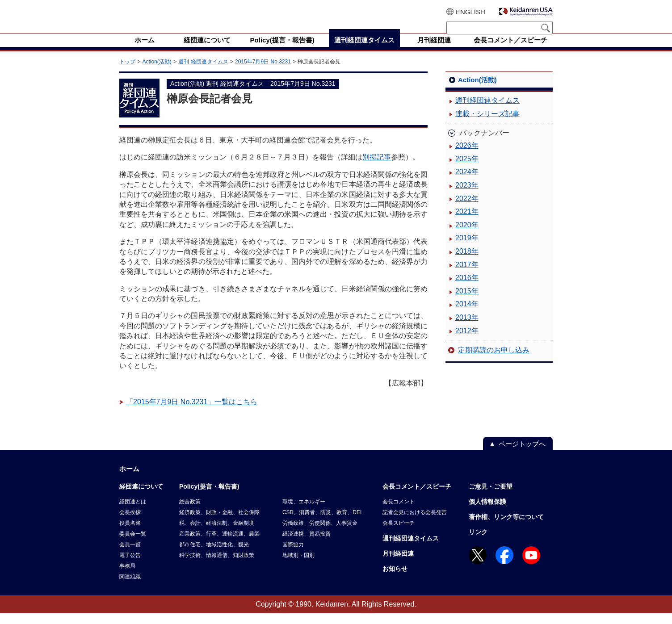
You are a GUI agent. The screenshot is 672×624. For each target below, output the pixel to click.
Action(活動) (157, 72)
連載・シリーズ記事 (487, 124)
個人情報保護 (487, 512)
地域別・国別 (298, 566)
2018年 (467, 262)
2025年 (467, 170)
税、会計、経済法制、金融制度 (217, 534)
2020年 (467, 236)
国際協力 (293, 555)
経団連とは (133, 512)
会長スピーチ (399, 534)
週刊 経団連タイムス (203, 72)
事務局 (127, 577)
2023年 (467, 196)
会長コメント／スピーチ (417, 497)
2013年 (467, 328)
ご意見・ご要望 (491, 497)
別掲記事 (377, 168)
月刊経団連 (398, 564)
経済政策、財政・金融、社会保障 (219, 523)
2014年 (467, 315)
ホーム (129, 480)
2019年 (467, 249)
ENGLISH (470, 12)
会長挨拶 (130, 523)
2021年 (467, 222)
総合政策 (190, 512)
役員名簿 (130, 534)
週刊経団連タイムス (487, 111)
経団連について (141, 497)
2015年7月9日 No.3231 (263, 72)
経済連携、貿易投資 (307, 544)
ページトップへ (522, 454)
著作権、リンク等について (506, 528)
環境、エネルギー (304, 512)
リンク (478, 543)
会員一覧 (130, 555)
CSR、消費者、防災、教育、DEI (322, 523)
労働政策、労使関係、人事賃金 (320, 534)
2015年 (467, 302)
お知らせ (395, 579)
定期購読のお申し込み (494, 361)
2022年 (467, 209)
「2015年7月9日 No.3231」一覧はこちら (192, 413)
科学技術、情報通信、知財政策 (217, 566)
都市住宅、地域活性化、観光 (214, 555)
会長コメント (399, 512)
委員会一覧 (133, 544)
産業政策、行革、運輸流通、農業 (219, 544)
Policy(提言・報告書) (209, 497)
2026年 (467, 156)
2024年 (467, 182)
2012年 (467, 341)
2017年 (467, 275)
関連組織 (130, 587)
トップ (127, 72)
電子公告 (130, 566)
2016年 (467, 288)
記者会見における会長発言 (415, 523)
